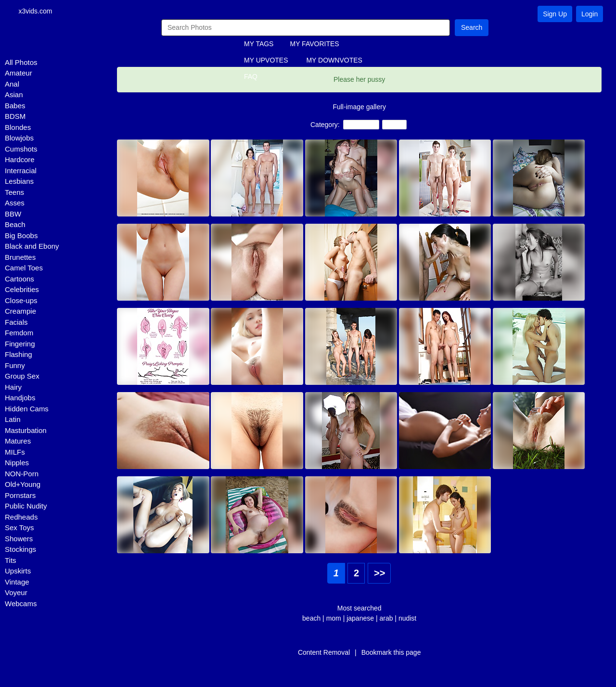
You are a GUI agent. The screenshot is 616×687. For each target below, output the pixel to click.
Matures (18, 442)
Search (472, 28)
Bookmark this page (391, 653)
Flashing (19, 355)
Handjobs (20, 399)
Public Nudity (26, 507)
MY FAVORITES (314, 45)
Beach (15, 225)
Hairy (13, 388)
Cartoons (19, 279)
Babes (15, 106)
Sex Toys (19, 528)
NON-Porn (22, 474)
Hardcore (20, 160)
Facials (16, 323)
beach (311, 619)
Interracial (21, 171)
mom (334, 619)
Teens (14, 193)
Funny (15, 366)
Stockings (20, 550)
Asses (15, 204)
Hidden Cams (27, 409)
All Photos (21, 63)
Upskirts (18, 572)
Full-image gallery (359, 107)
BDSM (15, 117)
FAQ (251, 77)
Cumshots (21, 149)
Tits (11, 561)
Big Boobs (21, 236)
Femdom (19, 334)
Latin (13, 420)
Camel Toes (24, 269)
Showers (19, 539)
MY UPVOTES (266, 61)
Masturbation (26, 431)
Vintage (17, 582)
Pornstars (20, 496)
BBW (13, 214)
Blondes (18, 128)
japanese (361, 619)
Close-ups (21, 301)
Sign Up (555, 14)
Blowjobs (19, 139)
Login (590, 14)
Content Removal (324, 653)
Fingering (20, 344)
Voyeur (16, 593)
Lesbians (19, 182)
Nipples (17, 464)
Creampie (20, 312)
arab (386, 619)
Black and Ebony (32, 247)
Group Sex (22, 377)
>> (379, 573)
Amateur (19, 74)
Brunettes (20, 258)
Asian (14, 95)
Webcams (21, 604)
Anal (12, 84)
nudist (407, 619)
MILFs (15, 452)
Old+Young (23, 485)
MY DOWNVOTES (334, 61)
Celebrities (22, 290)
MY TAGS (259, 45)
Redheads (21, 517)
